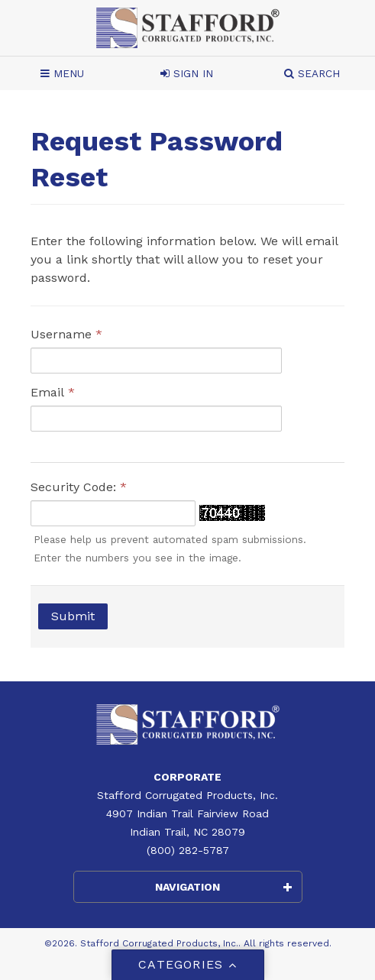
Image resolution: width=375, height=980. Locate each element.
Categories (187, 965)
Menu (62, 73)
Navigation (223, 887)
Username (66, 334)
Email (53, 392)
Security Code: (79, 487)
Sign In (187, 73)
